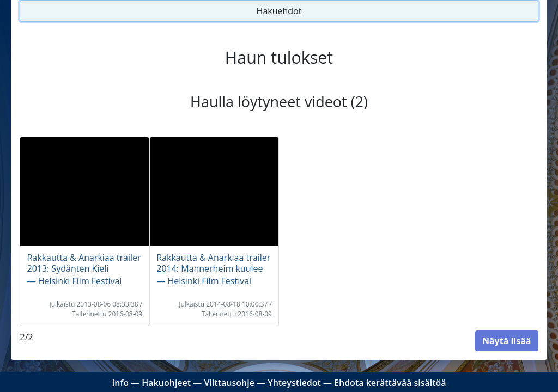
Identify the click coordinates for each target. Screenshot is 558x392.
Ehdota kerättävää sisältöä (390, 383)
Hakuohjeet (166, 383)
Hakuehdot (279, 11)
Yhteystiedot (294, 383)
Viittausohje (229, 383)
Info (120, 383)
